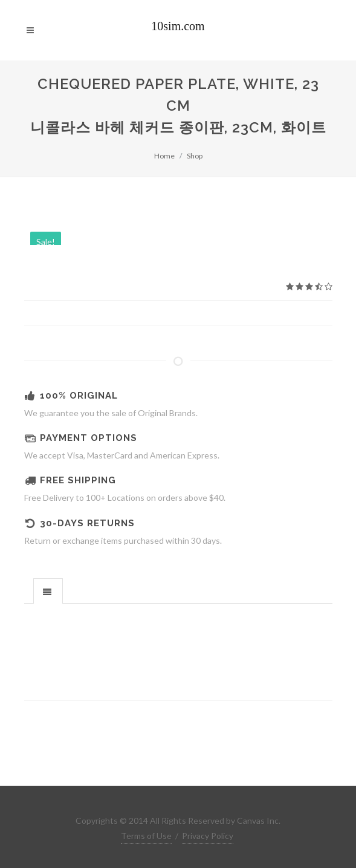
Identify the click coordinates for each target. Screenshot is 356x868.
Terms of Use (146, 836)
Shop (195, 156)
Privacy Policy (208, 836)
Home (164, 156)
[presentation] (48, 592)
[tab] (48, 591)
